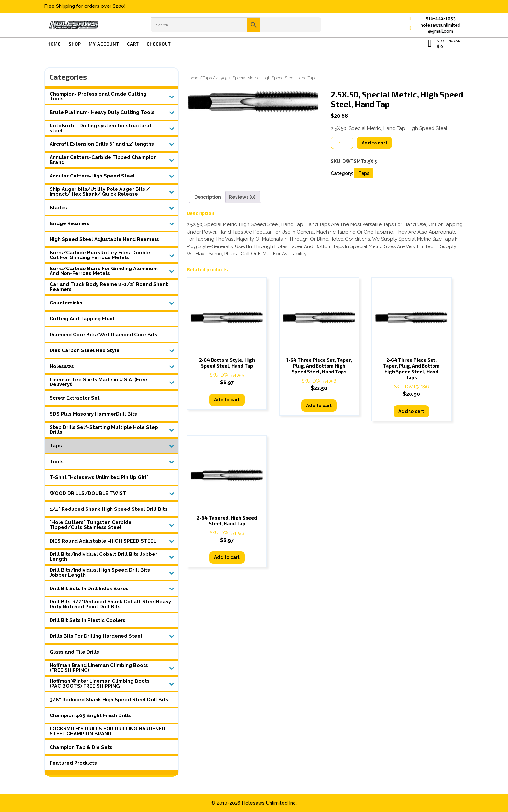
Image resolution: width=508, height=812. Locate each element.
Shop (75, 44)
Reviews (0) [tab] (242, 197)
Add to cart (374, 143)
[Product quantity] (342, 143)
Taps (207, 78)
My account (104, 44)
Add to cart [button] (227, 400)
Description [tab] (208, 197)
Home (54, 44)
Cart (133, 44)
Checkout (159, 44)
